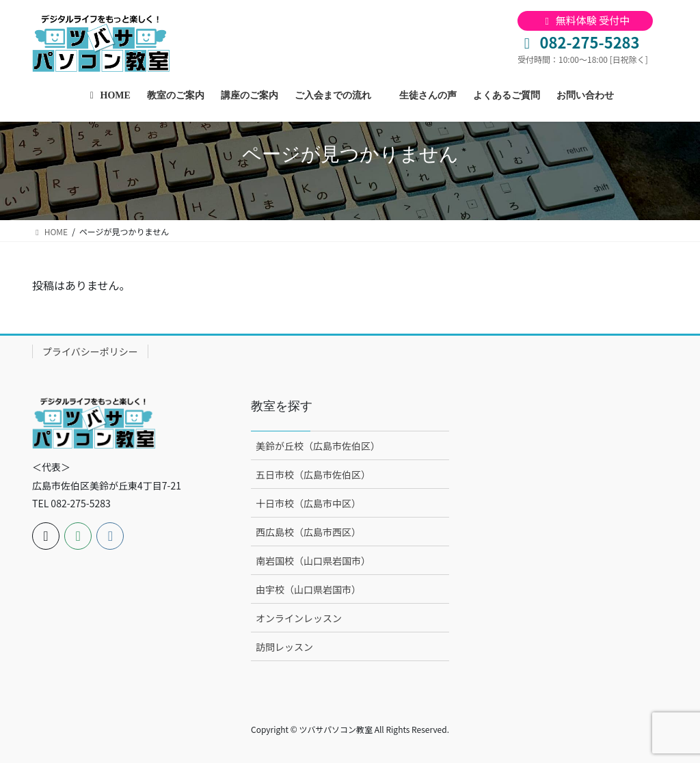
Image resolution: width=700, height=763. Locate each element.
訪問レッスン (284, 647)
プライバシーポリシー (90, 351)
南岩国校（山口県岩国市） (313, 561)
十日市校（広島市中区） (308, 503)
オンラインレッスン (299, 618)
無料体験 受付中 (585, 20)
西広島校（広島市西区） (308, 532)
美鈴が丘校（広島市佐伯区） (318, 446)
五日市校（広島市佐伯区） (313, 474)
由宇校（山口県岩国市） (308, 589)
